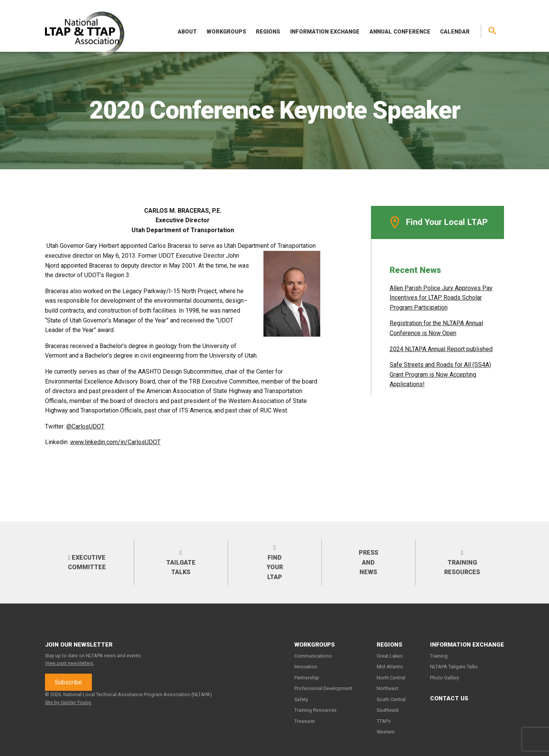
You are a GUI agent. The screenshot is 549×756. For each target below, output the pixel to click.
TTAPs (384, 721)
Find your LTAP (275, 562)
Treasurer (305, 721)
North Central (391, 678)
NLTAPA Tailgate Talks (454, 667)
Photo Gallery (445, 678)
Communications (313, 656)
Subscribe (68, 682)
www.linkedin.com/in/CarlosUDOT (115, 442)
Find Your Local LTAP (437, 222)
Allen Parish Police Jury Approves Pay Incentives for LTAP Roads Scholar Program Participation (441, 298)
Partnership (307, 678)
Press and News (368, 562)
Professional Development (323, 688)
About (187, 32)
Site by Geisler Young (68, 702)
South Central (391, 699)
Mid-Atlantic (390, 667)
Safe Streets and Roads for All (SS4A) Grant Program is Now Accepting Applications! (440, 374)
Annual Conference (400, 32)
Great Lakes (390, 656)
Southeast (388, 710)
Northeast (388, 688)
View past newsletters (69, 663)
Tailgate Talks (181, 562)
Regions (268, 32)
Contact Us (449, 698)
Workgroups (226, 32)
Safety (301, 699)
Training (439, 656)
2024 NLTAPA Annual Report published (441, 349)
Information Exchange (325, 32)
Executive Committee (87, 563)
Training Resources (462, 562)
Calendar (455, 32)
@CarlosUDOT (85, 426)
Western (386, 732)
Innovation (306, 667)
